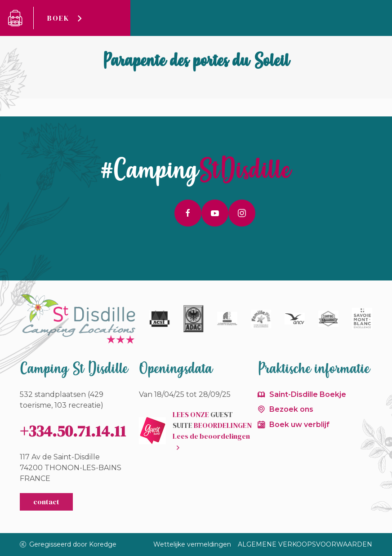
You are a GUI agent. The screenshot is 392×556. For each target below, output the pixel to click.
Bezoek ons (291, 409)
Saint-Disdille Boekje (308, 394)
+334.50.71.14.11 (73, 431)
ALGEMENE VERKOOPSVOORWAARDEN (305, 544)
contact (46, 502)
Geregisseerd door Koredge (68, 544)
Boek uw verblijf (299, 425)
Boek (58, 18)
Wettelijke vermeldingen (192, 544)
